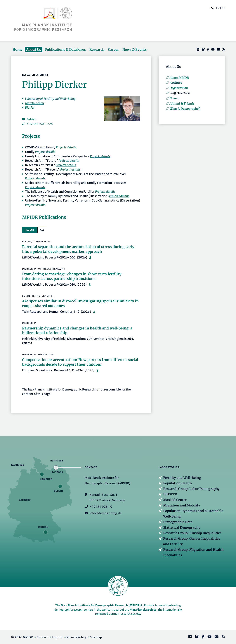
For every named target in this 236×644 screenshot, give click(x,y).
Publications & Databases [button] (65, 50)
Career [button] (113, 50)
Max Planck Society (143, 610)
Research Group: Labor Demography (191, 489)
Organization (179, 88)
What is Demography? (185, 109)
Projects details (66, 147)
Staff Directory (180, 93)
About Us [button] (34, 50)
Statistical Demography (182, 527)
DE (223, 8)
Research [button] (97, 50)
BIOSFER (170, 494)
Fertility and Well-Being (182, 478)
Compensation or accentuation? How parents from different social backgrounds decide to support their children (80, 362)
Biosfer (30, 107)
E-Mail (31, 119)
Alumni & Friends (182, 103)
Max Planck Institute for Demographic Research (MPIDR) (101, 605)
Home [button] (18, 50)
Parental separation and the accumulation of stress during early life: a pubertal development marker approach (78, 249)
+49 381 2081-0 (101, 507)
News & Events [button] (135, 50)
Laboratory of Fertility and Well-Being (50, 99)
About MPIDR (179, 78)
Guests (174, 98)
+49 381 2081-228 (40, 124)
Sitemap (96, 637)
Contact (42, 637)
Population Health (177, 483)
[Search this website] (211, 8)
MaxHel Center (35, 103)
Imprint (57, 637)
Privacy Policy (76, 637)
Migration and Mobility (182, 505)
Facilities (176, 83)
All (42, 230)
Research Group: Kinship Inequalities (192, 533)
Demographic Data (178, 522)
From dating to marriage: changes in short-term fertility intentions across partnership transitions (72, 276)
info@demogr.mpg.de (105, 513)
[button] (213, 8)
